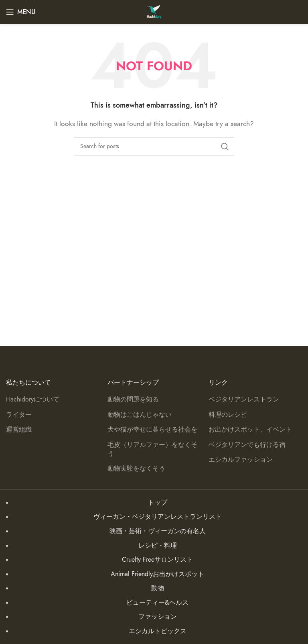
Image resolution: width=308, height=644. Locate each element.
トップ (158, 503)
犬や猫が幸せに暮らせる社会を (152, 430)
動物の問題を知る (133, 399)
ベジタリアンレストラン (244, 399)
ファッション (158, 617)
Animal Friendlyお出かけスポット (157, 574)
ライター (19, 415)
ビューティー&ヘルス (157, 603)
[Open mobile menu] (21, 12)
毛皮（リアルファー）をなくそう (152, 449)
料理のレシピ (228, 415)
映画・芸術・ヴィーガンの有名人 (158, 531)
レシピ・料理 (158, 546)
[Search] (154, 147)
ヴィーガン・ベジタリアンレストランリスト (158, 517)
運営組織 (19, 430)
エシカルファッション (241, 460)
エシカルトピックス (158, 631)
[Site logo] (154, 12)
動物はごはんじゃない (140, 415)
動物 (158, 588)
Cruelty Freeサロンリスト (157, 560)
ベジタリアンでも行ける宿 (247, 445)
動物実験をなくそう (136, 469)
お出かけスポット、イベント (250, 430)
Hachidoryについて (33, 399)
